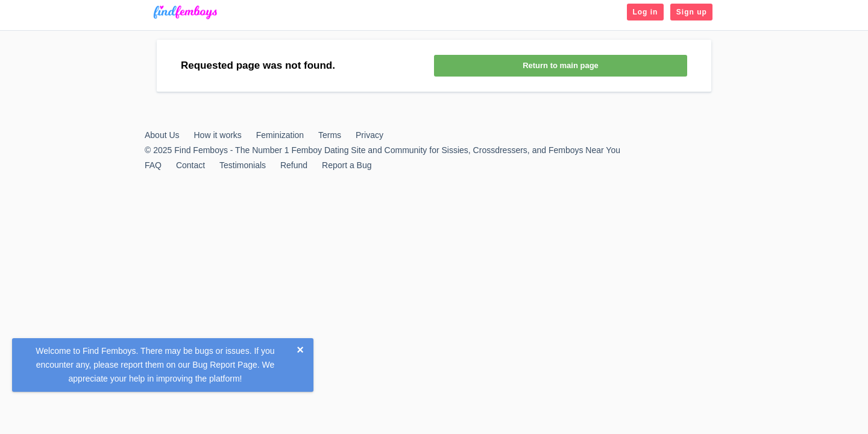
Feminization (280, 135)
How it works (217, 135)
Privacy (370, 135)
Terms (330, 135)
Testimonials (243, 165)
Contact (190, 165)
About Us (162, 135)
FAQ (153, 165)
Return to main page (561, 65)
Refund (294, 165)
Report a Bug (347, 165)
